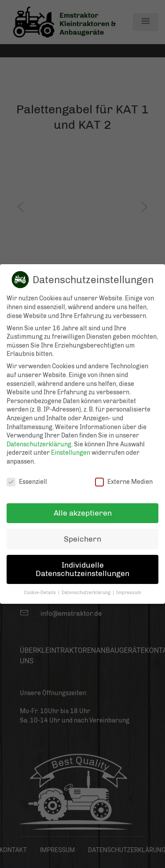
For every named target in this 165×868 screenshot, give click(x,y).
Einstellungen (71, 449)
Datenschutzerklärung (39, 441)
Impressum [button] (129, 589)
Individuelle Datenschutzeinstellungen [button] (82, 566)
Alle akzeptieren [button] (83, 509)
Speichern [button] (82, 535)
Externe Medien (124, 478)
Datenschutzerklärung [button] (87, 589)
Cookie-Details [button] (40, 589)
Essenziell (27, 478)
